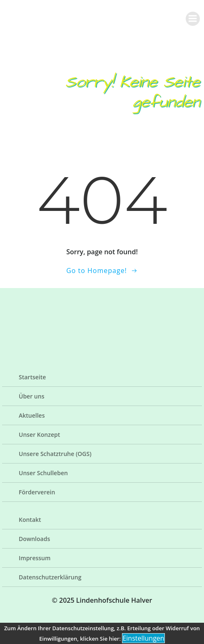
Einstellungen (143, 638)
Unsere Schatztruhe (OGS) (55, 454)
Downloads (34, 539)
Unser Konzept (39, 435)
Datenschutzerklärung (50, 577)
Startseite (32, 377)
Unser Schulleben (43, 473)
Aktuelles (32, 415)
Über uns (31, 396)
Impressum (35, 558)
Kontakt (30, 520)
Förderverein (37, 492)
